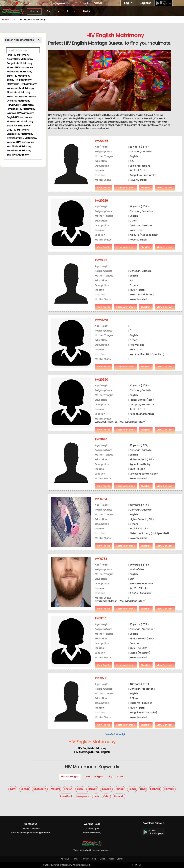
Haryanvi (169, 789)
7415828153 (92, 3)
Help (87, 11)
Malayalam (83, 796)
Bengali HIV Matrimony (19, 63)
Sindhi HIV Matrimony (19, 126)
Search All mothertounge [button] (19, 40)
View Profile (104, 188)
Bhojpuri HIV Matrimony (20, 134)
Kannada (119, 796)
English (68, 789)
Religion (99, 777)
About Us (65, 859)
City (110, 777)
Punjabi (120, 789)
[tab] (23, 40)
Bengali (25, 789)
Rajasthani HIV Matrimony (21, 97)
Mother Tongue (70, 777)
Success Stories (116, 859)
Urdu (96, 796)
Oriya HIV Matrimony (18, 101)
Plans (71, 11)
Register (145, 3)
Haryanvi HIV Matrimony (20, 105)
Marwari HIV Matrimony (20, 121)
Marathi (55, 789)
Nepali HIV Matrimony (19, 151)
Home (34, 11)
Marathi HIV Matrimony (20, 67)
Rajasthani (66, 796)
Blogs (102, 859)
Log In (128, 3)
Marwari (92, 789)
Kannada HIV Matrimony (20, 88)
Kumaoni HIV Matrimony (20, 142)
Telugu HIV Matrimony (19, 80)
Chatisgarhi (40, 789)
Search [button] (53, 11)
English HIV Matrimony (19, 117)
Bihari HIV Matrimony (18, 92)
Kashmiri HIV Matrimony (20, 113)
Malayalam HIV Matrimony (22, 84)
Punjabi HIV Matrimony (19, 72)
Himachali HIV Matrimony (21, 109)
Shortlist (146, 188)
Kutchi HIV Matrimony (19, 146)
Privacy (85, 859)
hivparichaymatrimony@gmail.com (44, 3)
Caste (86, 777)
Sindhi (80, 789)
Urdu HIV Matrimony (18, 130)
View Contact (165, 188)
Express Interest (125, 188)
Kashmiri (155, 789)
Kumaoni (106, 789)
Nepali (132, 789)
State (120, 777)
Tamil (13, 789)
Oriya (106, 796)
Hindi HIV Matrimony (18, 55)
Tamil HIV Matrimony (18, 76)
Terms (76, 859)
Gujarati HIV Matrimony (20, 59)
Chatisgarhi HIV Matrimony (22, 138)
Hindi (143, 789)
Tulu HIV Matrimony (18, 155)
